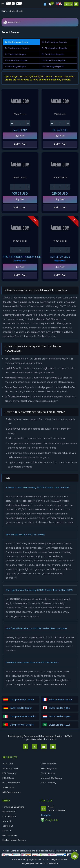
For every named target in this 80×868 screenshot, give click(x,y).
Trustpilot (46, 815)
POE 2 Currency (48, 783)
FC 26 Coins (8, 778)
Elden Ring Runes (49, 764)
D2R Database (10, 835)
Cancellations (9, 816)
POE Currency (9, 773)
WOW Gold (8, 764)
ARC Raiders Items (12, 792)
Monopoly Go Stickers (52, 778)
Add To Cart (20, 144)
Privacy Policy (9, 812)
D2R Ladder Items (11, 783)
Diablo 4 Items (48, 773)
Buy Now (20, 136)
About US (7, 821)
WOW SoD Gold (10, 768)
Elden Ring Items (49, 768)
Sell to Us (7, 831)
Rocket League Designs (14, 840)
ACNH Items (8, 787)
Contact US (8, 826)
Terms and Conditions (13, 807)
